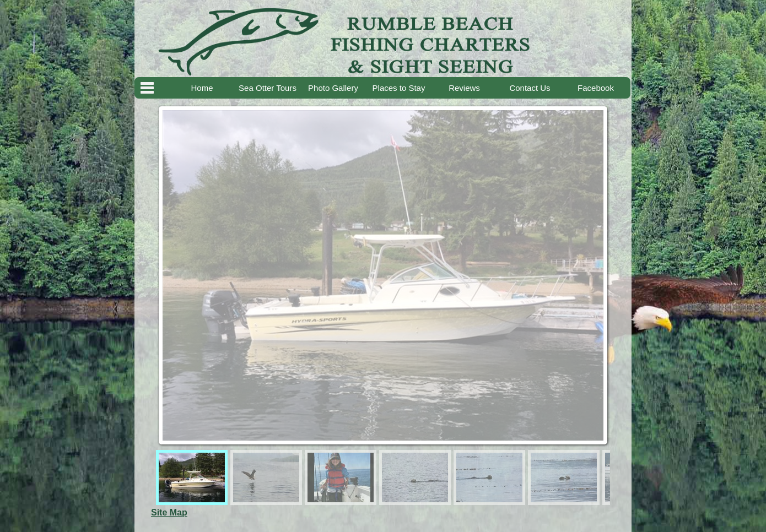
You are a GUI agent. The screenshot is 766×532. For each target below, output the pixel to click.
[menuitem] (192, 477)
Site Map (169, 512)
